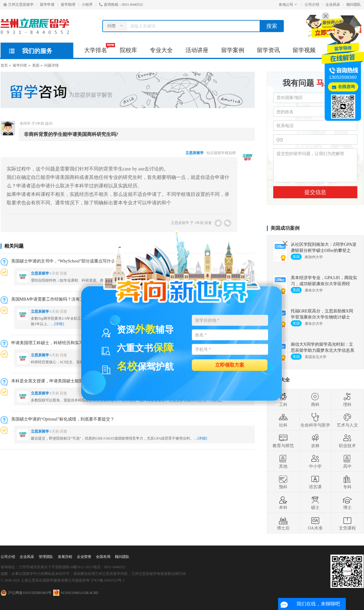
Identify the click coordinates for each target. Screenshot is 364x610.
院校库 (128, 50)
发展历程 (65, 557)
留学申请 (47, 5)
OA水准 (315, 523)
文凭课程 (347, 523)
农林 (315, 441)
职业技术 (347, 441)
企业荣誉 (84, 557)
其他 (283, 461)
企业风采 (333, 5)
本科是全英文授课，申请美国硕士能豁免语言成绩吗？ (62, 381)
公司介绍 (312, 5)
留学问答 (20, 65)
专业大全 (161, 50)
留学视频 (304, 50)
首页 (4, 65)
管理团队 (46, 557)
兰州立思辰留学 (18, 5)
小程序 (87, 5)
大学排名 (99, 48)
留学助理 (68, 5)
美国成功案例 (285, 228)
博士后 (283, 523)
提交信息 (315, 192)
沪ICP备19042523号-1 (108, 580)
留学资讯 (268, 50)
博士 (347, 503)
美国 (36, 65)
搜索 (272, 26)
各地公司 (288, 5)
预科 (283, 482)
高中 (347, 461)
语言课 (315, 482)
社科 (283, 420)
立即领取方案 (230, 365)
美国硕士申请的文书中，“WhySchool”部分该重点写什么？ (66, 261)
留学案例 (233, 50)
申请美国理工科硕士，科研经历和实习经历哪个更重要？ (64, 343)
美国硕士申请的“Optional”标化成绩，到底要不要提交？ (63, 419)
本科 (283, 503)
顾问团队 (354, 5)
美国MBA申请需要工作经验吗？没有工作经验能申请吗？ (65, 299)
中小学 (315, 461)
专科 (347, 482)
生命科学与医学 (315, 420)
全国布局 (103, 557)
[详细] (59, 324)
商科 (315, 400)
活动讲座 (197, 50)
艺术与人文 (347, 420)
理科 (347, 400)
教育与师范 (283, 441)
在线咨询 (346, 87)
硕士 (315, 503)
